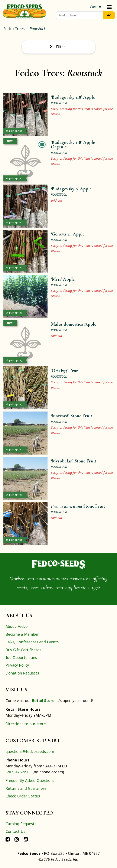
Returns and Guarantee (26, 788)
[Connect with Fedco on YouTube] (26, 839)
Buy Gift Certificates (23, 650)
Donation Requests (22, 673)
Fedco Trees (14, 29)
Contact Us (15, 831)
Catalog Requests (21, 824)
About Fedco (17, 626)
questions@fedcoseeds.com (30, 751)
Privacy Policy (17, 665)
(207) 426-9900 (19, 772)
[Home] (25, 11)
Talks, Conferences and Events (32, 642)
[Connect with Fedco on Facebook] (8, 839)
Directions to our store (26, 724)
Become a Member (22, 634)
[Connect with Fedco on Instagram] (17, 839)
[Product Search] (79, 15)
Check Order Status (23, 796)
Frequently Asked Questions (30, 780)
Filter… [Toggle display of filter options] (58, 47)
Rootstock (38, 29)
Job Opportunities (21, 657)
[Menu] (109, 7)
